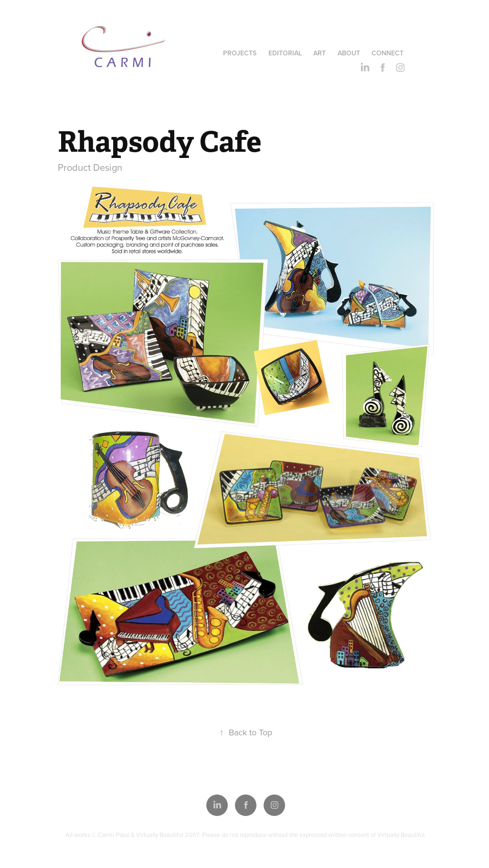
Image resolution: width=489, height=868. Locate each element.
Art (319, 53)
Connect (388, 53)
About (349, 53)
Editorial (285, 53)
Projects (240, 53)
